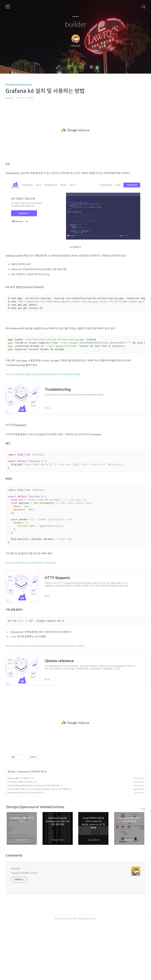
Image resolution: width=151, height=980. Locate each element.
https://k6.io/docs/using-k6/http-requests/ (31, 620)
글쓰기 (59, 67)
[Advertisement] (75, 133)
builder (76, 25)
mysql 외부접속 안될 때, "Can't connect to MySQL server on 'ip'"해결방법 (38, 846)
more (143, 865)
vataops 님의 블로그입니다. (25, 930)
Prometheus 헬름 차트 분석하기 (21, 839)
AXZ (75, 976)
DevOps (12, 829)
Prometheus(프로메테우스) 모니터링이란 (24, 850)
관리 (92, 67)
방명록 (70, 67)
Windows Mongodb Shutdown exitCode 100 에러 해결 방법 (34, 843)
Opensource (24, 829)
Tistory (93, 976)
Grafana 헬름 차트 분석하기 (19, 836)
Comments (14, 913)
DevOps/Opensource (19, 85)
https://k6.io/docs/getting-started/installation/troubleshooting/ (43, 431)
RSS (81, 67)
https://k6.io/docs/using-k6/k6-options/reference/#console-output (45, 703)
